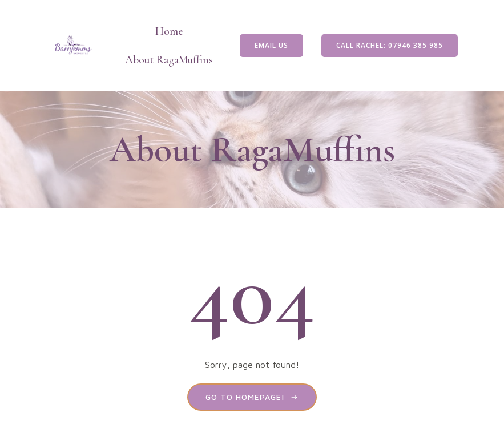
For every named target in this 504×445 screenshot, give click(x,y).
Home (169, 31)
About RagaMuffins (169, 60)
